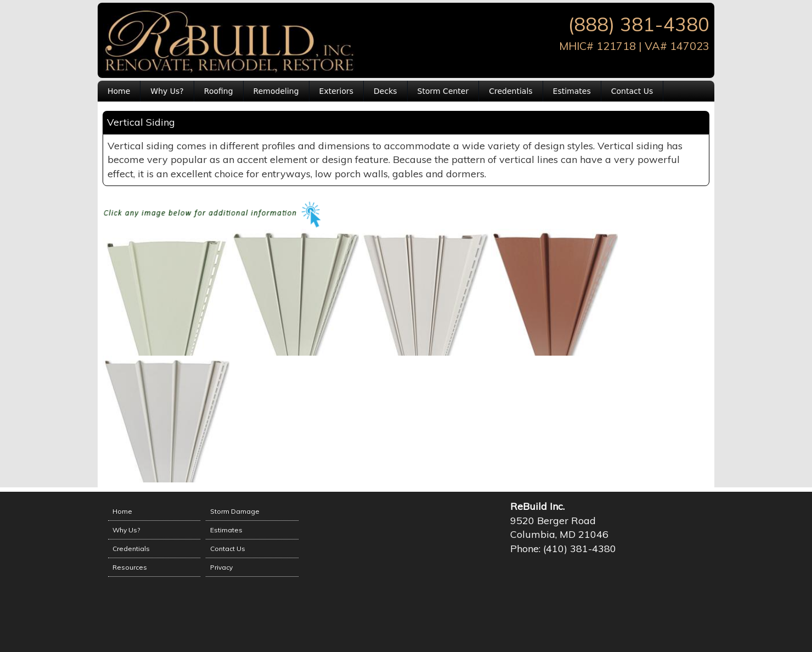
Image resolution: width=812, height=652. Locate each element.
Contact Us (632, 91)
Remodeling (276, 91)
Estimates (572, 91)
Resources (130, 567)
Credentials (511, 91)
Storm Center (443, 91)
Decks (385, 91)
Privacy (221, 567)
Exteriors (337, 91)
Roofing (219, 91)
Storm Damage (235, 511)
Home (119, 91)
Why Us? (167, 91)
